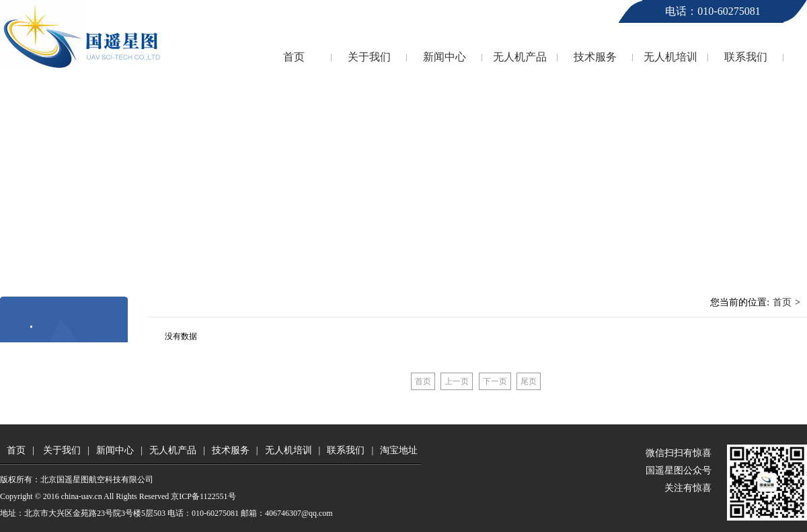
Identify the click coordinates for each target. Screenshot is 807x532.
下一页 (495, 381)
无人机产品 (520, 57)
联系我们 (746, 57)
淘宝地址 (399, 450)
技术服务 (595, 57)
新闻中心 (445, 57)
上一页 (457, 381)
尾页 (529, 381)
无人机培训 (670, 57)
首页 (294, 57)
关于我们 (369, 57)
